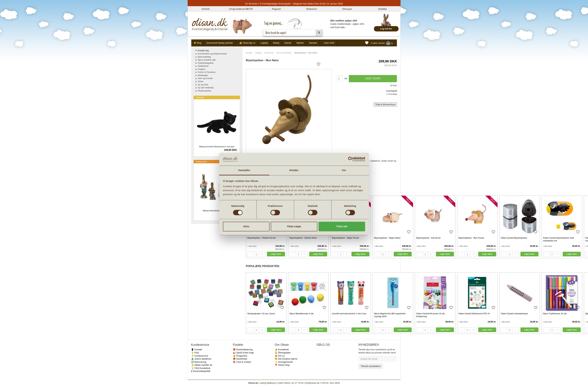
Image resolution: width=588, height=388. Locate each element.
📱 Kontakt (197, 349)
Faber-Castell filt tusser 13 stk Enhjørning (431, 315)
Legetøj (264, 43)
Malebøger (203, 75)
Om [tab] (344, 170)
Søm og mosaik (205, 78)
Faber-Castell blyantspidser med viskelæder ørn (558, 239)
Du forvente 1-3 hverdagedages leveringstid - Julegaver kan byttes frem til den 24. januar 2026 (294, 4)
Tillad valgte (294, 226)
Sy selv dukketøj (206, 88)
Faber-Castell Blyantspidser (514, 238)
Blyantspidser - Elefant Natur (303, 238)
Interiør (288, 43)
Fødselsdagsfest (206, 63)
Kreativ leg (269, 53)
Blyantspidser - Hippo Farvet (345, 238)
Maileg (276, 43)
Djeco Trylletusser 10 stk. (555, 314)
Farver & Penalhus (284, 53)
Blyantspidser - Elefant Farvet (261, 238)
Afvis (246, 226)
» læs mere (252, 246)
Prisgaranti (276, 9)
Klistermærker (205, 91)
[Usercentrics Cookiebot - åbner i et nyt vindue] (351, 159)
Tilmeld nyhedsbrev (371, 366)
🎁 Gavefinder (240, 359)
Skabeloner (203, 66)
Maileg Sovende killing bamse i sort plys (217, 147)
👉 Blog (198, 43)
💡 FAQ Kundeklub (201, 368)
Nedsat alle (201, 162)
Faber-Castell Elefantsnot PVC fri (474, 314)
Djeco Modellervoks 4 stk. (302, 314)
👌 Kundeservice (200, 356)
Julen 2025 (329, 43)
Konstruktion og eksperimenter (212, 54)
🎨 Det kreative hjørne (286, 359)
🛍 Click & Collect (242, 362)
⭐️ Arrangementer (284, 362)
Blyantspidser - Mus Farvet (471, 238)
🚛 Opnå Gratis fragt (243, 353)
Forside (249, 53)
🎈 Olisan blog (282, 365)
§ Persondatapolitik (201, 371)
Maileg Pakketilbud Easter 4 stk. (217, 211)
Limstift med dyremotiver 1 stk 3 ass (349, 314)
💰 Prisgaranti (240, 356)
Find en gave (347, 9)
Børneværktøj (204, 57)
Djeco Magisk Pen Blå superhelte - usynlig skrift (390, 315)
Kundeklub (383, 9)
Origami (202, 69)
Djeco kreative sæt (207, 60)
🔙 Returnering (199, 362)
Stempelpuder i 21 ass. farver (261, 314)
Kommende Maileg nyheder (220, 43)
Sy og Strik (203, 85)
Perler (201, 81)
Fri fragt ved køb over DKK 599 (241, 9)
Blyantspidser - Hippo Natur (387, 238)
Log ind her (386, 29)
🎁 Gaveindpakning (243, 349)
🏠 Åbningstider (283, 353)
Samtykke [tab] (244, 170)
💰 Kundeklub (282, 349)
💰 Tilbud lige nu (247, 43)
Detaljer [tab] (294, 170)
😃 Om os (280, 356)
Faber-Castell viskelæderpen (514, 314)
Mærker (300, 43)
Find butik (206, 9)
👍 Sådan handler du (202, 365)
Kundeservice (312, 9)
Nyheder (313, 43)
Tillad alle (342, 226)
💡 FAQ (195, 353)
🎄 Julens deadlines (201, 359)
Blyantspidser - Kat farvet (428, 238)
